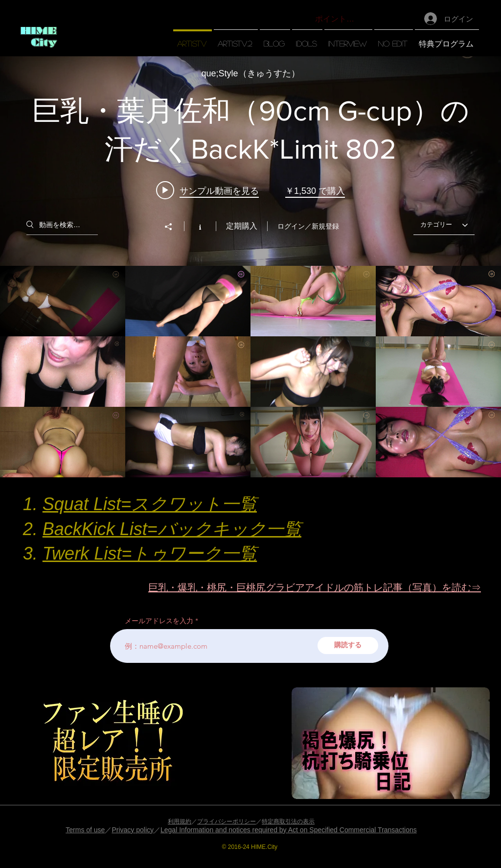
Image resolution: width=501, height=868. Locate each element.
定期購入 (242, 226)
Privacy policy (133, 830)
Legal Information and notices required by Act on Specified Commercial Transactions (289, 830)
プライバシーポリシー (227, 821)
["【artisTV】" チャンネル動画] (250, 372)
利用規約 (180, 821)
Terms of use (85, 830)
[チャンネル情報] (200, 226)
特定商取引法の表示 (288, 821)
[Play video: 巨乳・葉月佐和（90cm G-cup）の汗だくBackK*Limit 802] (207, 190)
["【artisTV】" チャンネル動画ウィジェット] (250, 267)
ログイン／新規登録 (308, 226)
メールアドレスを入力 (159, 621)
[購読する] (348, 645)
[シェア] (173, 227)
